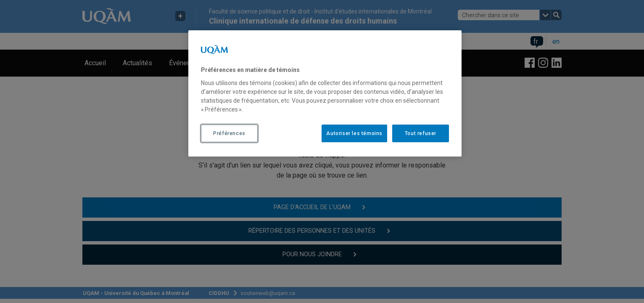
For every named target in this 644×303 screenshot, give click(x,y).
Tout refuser (421, 133)
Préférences (229, 133)
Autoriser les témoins (354, 133)
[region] (325, 93)
